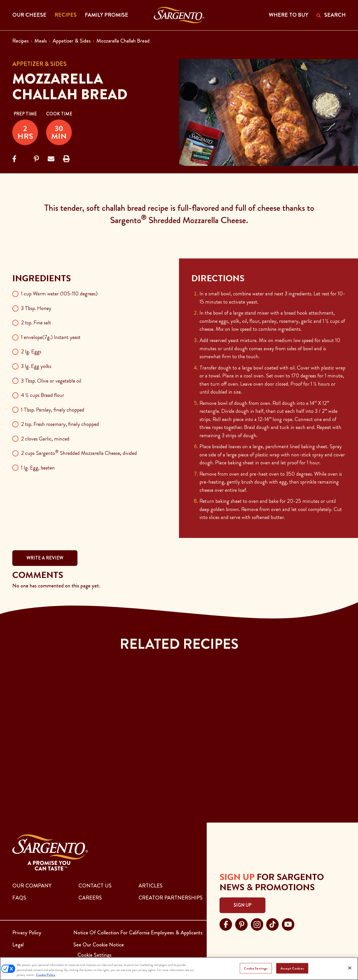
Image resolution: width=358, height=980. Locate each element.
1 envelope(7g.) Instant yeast (51, 337)
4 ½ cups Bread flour (43, 395)
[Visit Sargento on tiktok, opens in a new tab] (272, 924)
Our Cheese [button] (29, 15)
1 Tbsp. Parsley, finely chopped (53, 410)
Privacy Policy (27, 933)
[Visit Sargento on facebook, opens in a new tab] (226, 924)
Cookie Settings (256, 968)
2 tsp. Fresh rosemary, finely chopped (60, 424)
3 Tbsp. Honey (36, 308)
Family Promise (107, 15)
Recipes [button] (66, 15)
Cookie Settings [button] (95, 955)
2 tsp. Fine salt (36, 323)
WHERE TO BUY (289, 15)
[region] (179, 969)
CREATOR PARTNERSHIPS (171, 898)
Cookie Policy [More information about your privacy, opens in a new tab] (46, 975)
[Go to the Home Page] (179, 15)
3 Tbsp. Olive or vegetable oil (51, 381)
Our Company (32, 886)
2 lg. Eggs (31, 352)
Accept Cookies (292, 968)
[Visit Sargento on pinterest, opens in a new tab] (241, 924)
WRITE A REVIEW (45, 558)
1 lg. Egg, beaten (38, 468)
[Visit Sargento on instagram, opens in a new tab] (257, 924)
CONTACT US (95, 886)
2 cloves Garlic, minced (45, 439)
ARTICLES (151, 886)
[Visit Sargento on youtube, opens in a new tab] (288, 924)
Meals (41, 41)
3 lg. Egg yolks (36, 366)
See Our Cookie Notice (99, 945)
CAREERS (90, 898)
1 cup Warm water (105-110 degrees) (59, 294)
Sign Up (242, 905)
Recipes (21, 41)
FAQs (19, 898)
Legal (18, 945)
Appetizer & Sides (72, 41)
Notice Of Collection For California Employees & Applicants (138, 933)
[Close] (350, 968)
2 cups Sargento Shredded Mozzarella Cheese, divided (79, 453)
